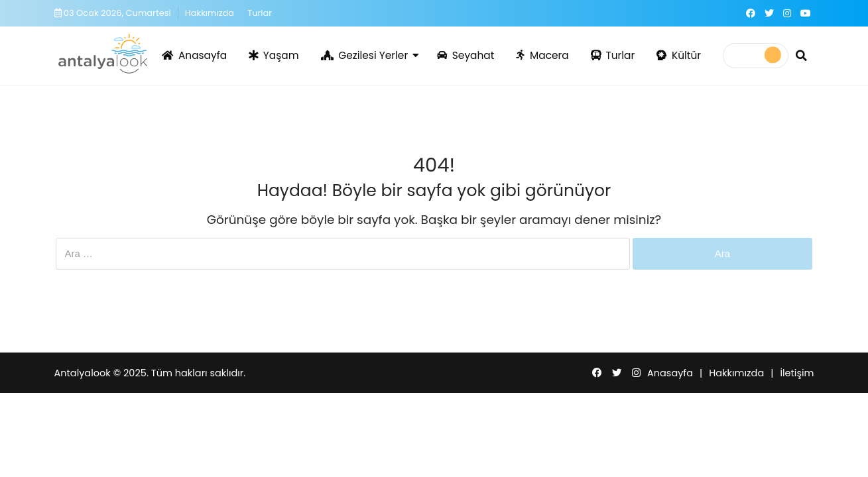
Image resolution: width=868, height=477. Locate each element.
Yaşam (274, 55)
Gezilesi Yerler (365, 55)
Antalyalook (83, 373)
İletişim (797, 373)
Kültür (679, 55)
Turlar (260, 13)
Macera (542, 55)
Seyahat (465, 55)
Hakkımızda (210, 13)
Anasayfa (194, 55)
